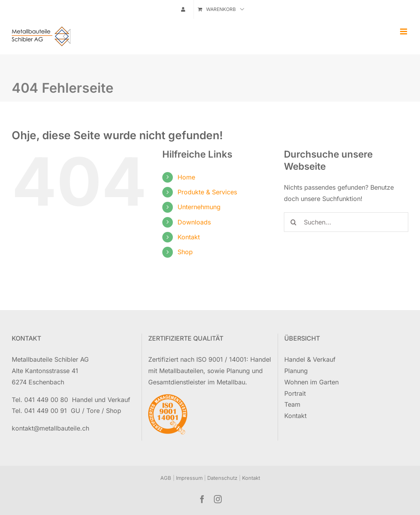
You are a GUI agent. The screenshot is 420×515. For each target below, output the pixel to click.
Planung (296, 371)
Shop (185, 252)
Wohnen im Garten (311, 382)
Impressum (189, 478)
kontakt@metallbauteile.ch (50, 428)
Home (186, 177)
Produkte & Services (207, 192)
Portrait (295, 393)
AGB (166, 478)
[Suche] (294, 222)
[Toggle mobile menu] (404, 31)
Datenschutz (222, 478)
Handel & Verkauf (310, 359)
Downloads (194, 222)
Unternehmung (199, 207)
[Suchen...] (346, 222)
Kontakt (189, 237)
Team (292, 404)
